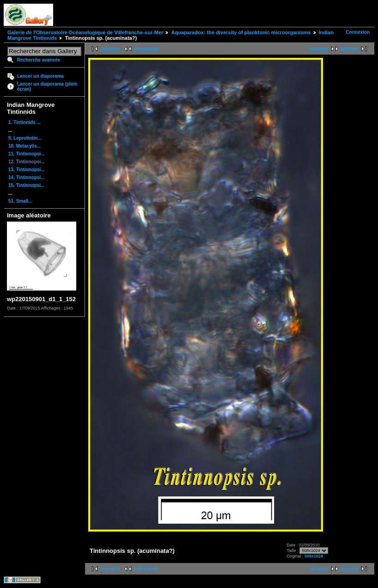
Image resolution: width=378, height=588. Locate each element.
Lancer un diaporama (40, 76)
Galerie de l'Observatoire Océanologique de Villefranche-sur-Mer (85, 32)
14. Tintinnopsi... (27, 177)
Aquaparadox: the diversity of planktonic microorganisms (241, 32)
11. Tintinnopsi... (27, 154)
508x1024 (314, 556)
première (110, 49)
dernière (350, 49)
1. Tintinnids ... (24, 122)
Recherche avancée (39, 60)
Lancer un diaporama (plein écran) (47, 87)
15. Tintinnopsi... (27, 185)
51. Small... (20, 201)
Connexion (358, 32)
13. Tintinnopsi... (27, 170)
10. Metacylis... (24, 146)
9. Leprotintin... (25, 138)
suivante (319, 49)
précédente (146, 49)
